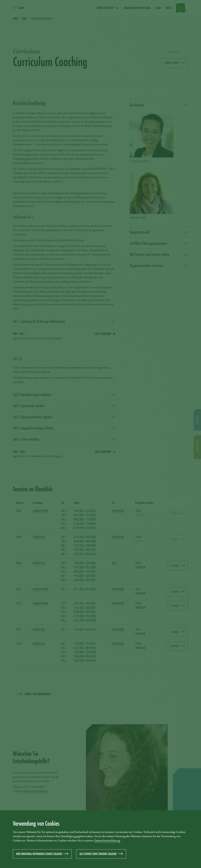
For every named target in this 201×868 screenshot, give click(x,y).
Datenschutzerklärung (107, 841)
